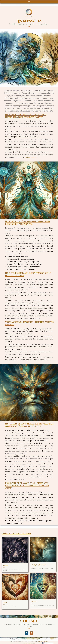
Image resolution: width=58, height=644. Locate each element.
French (45, 643)
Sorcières (5, 566)
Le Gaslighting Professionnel (38, 565)
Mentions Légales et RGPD (29, 643)
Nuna (4, 568)
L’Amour (5, 603)
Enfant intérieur (31, 157)
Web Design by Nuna (43, 641)
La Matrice (34, 602)
